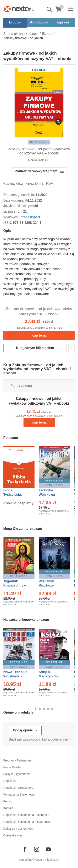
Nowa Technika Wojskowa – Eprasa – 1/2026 (16, 676)
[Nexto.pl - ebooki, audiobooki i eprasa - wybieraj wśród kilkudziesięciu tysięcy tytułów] (19, 9)
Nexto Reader (12, 767)
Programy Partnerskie (17, 760)
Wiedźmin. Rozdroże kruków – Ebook (51, 586)
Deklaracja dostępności (18, 829)
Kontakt (8, 808)
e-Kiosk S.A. (51, 860)
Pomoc (8, 801)
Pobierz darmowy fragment (36, 171)
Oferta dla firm (13, 835)
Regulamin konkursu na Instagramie (27, 822)
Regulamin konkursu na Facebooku (26, 815)
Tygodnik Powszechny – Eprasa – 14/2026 (17, 586)
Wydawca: (11, 217)
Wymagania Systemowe (19, 795)
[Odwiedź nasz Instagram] (37, 849)
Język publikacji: (16, 206)
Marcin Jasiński (38, 160)
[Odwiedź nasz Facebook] (25, 849)
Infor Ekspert (30, 217)
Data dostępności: (17, 195)
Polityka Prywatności (17, 774)
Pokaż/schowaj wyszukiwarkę (50, 9)
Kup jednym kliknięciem (35, 348)
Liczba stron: (13, 211)
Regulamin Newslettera (18, 788)
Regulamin (10, 781)
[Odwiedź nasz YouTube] (48, 849)
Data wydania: (14, 200)
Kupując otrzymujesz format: (24, 183)
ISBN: (8, 223)
